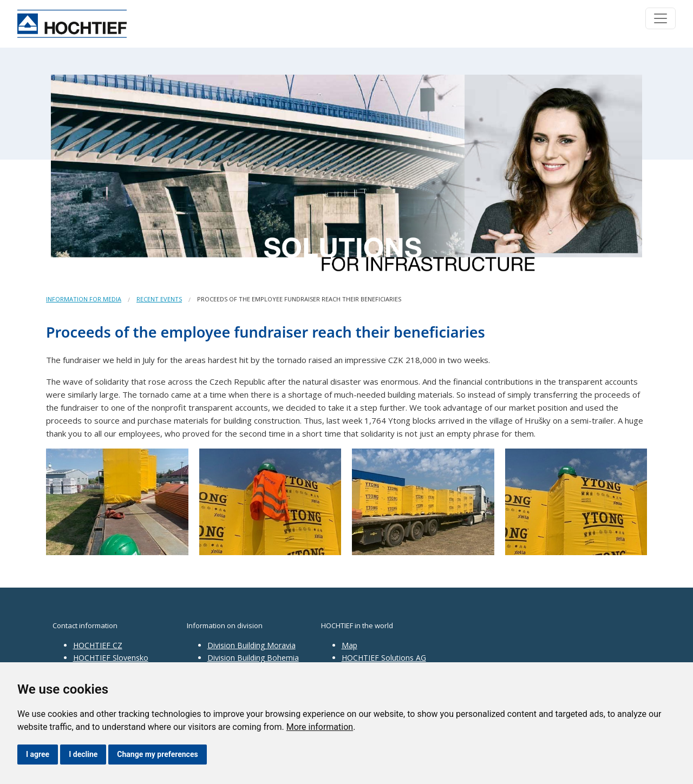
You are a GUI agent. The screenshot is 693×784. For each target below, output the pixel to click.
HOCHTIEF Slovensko (111, 658)
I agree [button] (38, 754)
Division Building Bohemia (253, 658)
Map (349, 645)
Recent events (159, 299)
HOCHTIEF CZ (98, 645)
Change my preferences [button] (157, 754)
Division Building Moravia (251, 645)
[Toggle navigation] (661, 18)
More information (320, 727)
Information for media (84, 299)
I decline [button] (83, 754)
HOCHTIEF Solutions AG (384, 658)
